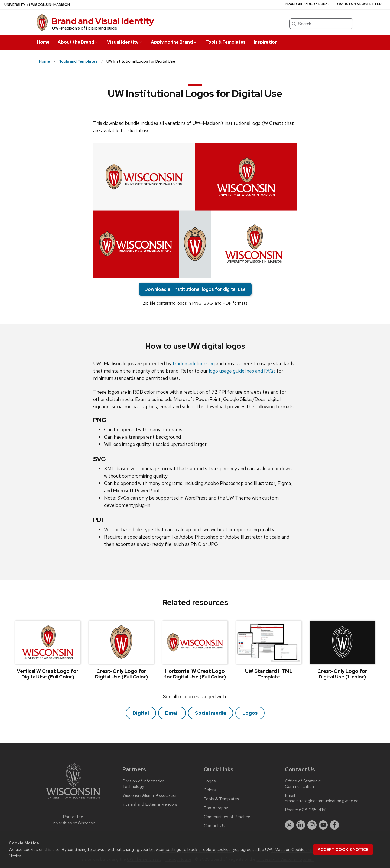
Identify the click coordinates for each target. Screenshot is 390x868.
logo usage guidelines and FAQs (242, 371)
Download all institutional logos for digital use (195, 289)
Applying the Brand (174, 42)
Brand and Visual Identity (103, 21)
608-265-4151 (313, 810)
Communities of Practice (227, 817)
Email (172, 713)
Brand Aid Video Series (307, 4)
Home (43, 42)
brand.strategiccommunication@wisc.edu (323, 801)
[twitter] (290, 825)
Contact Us (214, 826)
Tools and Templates (78, 61)
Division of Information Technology (144, 784)
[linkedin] (301, 825)
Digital (141, 713)
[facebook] (334, 825)
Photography (216, 808)
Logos (250, 713)
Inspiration (266, 42)
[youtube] (323, 825)
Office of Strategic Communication (303, 784)
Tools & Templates (226, 42)
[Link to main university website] (73, 800)
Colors (210, 790)
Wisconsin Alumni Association (150, 795)
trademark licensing (194, 363)
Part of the (73, 820)
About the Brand (78, 42)
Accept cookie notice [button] (343, 850)
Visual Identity (125, 42)
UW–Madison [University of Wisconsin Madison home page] (37, 5)
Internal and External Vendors (150, 804)
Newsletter (359, 4)
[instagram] (312, 825)
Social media (211, 713)
